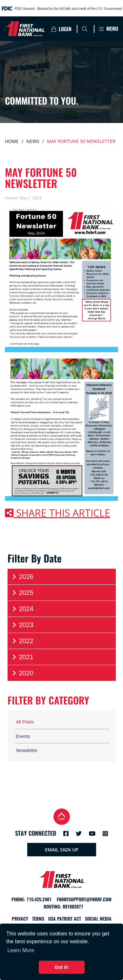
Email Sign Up (62, 850)
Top (62, 816)
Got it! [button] (61, 967)
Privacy (20, 919)
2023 (23, 625)
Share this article (58, 513)
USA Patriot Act (65, 919)
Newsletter (27, 750)
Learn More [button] (21, 950)
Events (23, 736)
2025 (23, 593)
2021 (23, 657)
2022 (23, 641)
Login (61, 29)
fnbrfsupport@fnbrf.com (84, 899)
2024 (23, 609)
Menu (109, 29)
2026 (23, 577)
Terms (38, 919)
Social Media (98, 919)
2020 (23, 673)
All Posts (25, 722)
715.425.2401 (39, 899)
